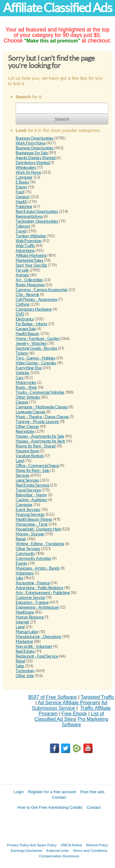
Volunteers (25, 573)
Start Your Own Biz (31, 265)
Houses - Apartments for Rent (40, 441)
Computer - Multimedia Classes (42, 407)
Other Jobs (25, 676)
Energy (22, 187)
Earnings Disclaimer (27, 850)
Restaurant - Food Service (37, 656)
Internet (22, 622)
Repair (21, 539)
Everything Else (29, 368)
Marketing (24, 642)
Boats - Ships (26, 387)
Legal (20, 627)
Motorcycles (26, 383)
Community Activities (33, 558)
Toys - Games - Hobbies (35, 358)
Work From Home (31, 143)
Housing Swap (27, 451)
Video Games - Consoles (36, 363)
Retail (20, 661)
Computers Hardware (34, 309)
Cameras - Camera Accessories (42, 290)
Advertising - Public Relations (39, 588)
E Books (22, 182)
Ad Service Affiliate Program (68, 703)
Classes (22, 402)
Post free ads (92, 792)
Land (20, 461)
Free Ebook (74, 714)
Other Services (28, 549)
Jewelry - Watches (31, 343)
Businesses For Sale (32, 153)
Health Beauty (28, 334)
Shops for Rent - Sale (33, 470)
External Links (58, 850)
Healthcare (25, 612)
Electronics (25, 319)
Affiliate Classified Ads (57, 8)
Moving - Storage (30, 534)
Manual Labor (27, 632)
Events (21, 563)
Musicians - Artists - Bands (37, 568)
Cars (19, 378)
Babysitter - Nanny (31, 495)
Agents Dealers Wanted (36, 158)
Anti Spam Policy (43, 845)
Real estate (25, 431)
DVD (20, 314)
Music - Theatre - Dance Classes (42, 417)
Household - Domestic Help (38, 529)
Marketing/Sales (29, 260)
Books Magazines (30, 285)
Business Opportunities (34, 138)
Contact (59, 797)
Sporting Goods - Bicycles (36, 348)
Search (62, 119)
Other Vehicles (28, 397)
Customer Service (30, 598)
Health (21, 202)
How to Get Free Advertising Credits (50, 807)
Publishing (24, 207)
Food (20, 192)
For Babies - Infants (31, 324)
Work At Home (28, 172)
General (22, 197)
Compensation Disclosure (59, 856)
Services (23, 475)
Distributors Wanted (33, 163)
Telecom (23, 226)
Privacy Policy (18, 845)
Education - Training (32, 602)
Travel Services (28, 490)
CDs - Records (27, 295)
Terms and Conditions (90, 850)
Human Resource (30, 617)
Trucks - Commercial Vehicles (40, 392)
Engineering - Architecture (37, 607)
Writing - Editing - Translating (40, 544)
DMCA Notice (71, 845)
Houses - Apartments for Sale (40, 436)
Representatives (29, 216)
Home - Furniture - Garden (38, 339)
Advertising (25, 251)
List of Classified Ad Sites (69, 716)
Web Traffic (25, 246)
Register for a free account (52, 792)
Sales (20, 666)
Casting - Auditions (31, 500)
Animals (22, 275)
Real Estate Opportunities (37, 212)
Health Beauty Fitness (34, 519)
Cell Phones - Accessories (36, 299)
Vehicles (23, 373)
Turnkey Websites (31, 236)
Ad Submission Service (69, 705)
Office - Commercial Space (37, 466)
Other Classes (27, 427)
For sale (22, 270)
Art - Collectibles (29, 280)
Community (25, 554)
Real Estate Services (32, 485)
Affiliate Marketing (31, 255)
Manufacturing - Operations (38, 637)
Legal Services (27, 480)
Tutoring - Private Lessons (37, 422)
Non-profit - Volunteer (34, 646)
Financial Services (30, 514)
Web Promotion (29, 241)
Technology (25, 671)
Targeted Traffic (98, 697)
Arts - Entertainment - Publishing (43, 593)
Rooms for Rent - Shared (36, 446)
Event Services (28, 510)
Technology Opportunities (37, 221)
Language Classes (31, 412)
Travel (21, 231)
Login (19, 792)
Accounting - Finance (33, 583)
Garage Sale (26, 329)
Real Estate (25, 651)
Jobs (19, 578)
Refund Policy (97, 845)
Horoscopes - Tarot (32, 524)
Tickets (22, 353)
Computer (24, 177)
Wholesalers (26, 168)
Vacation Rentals (30, 456)
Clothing (23, 304)
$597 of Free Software (52, 697)
